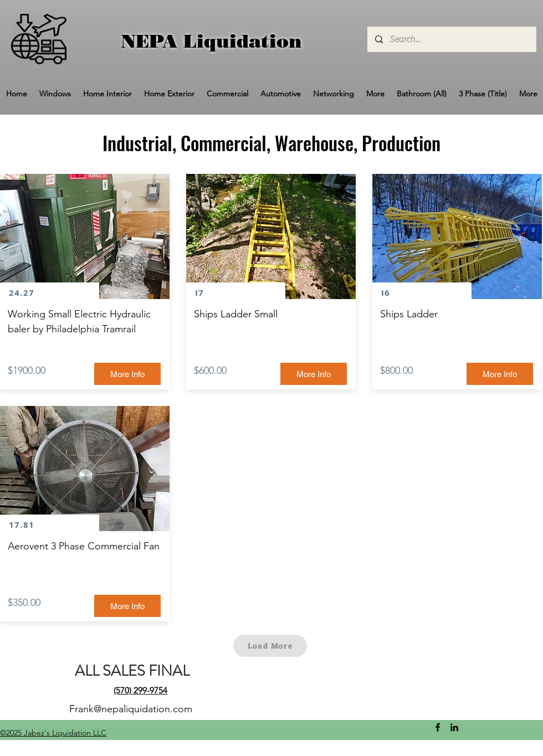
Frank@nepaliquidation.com (131, 709)
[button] (55, 94)
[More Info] (127, 374)
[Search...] (451, 39)
